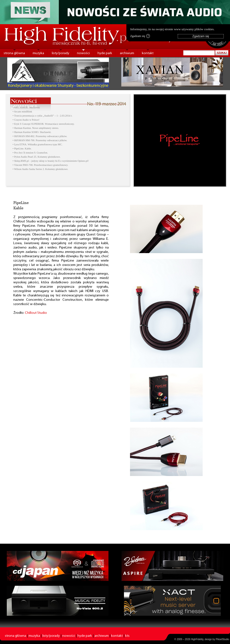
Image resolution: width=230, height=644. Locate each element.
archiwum (127, 53)
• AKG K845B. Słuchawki (26, 107)
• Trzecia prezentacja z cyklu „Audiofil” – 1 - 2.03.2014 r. (42, 116)
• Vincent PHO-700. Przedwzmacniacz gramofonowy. (40, 165)
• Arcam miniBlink (22, 112)
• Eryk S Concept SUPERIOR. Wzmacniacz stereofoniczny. (44, 124)
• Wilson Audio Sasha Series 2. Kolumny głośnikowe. (40, 169)
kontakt (148, 53)
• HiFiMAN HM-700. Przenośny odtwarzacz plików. (40, 140)
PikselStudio (222, 639)
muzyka (38, 53)
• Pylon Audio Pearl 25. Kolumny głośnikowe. (37, 157)
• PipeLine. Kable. (22, 149)
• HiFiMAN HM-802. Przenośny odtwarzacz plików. (40, 136)
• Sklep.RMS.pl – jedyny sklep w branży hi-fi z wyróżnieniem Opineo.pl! (51, 161)
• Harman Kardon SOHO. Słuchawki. (32, 132)
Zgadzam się (140, 36)
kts (127, 636)
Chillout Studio (36, 313)
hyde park (105, 53)
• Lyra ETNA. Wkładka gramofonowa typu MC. (38, 144)
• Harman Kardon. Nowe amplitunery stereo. (36, 128)
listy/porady (61, 53)
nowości (83, 53)
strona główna (14, 53)
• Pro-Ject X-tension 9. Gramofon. (30, 153)
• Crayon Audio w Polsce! (26, 120)
